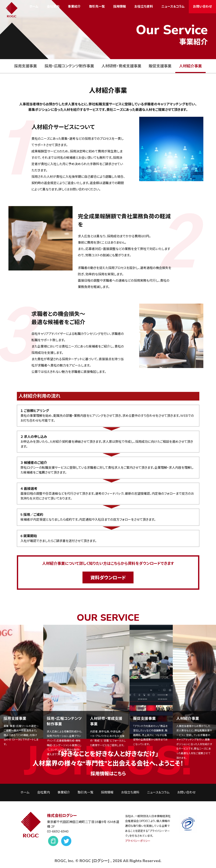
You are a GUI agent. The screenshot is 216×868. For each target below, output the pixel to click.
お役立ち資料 (144, 7)
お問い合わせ (202, 7)
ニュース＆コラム (173, 7)
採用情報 (120, 7)
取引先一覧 (97, 7)
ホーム (34, 7)
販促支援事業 (160, 66)
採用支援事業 (26, 66)
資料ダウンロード (108, 578)
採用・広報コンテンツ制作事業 (69, 66)
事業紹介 (74, 7)
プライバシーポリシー (138, 841)
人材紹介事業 (190, 66)
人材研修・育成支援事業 (121, 66)
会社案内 (53, 7)
